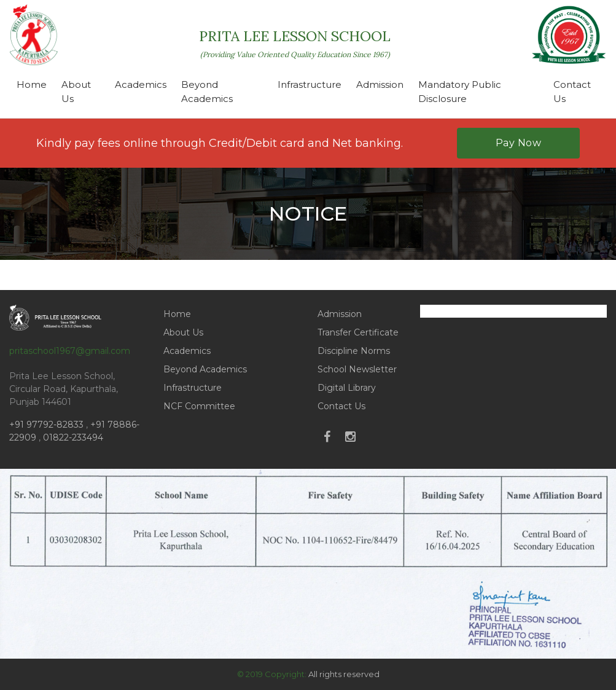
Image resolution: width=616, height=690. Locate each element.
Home (32, 84)
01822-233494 (73, 437)
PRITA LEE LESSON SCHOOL (295, 43)
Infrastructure (310, 84)
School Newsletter (357, 369)
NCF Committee (199, 406)
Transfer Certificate (358, 332)
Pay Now (519, 143)
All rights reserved (344, 674)
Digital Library (347, 388)
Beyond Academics (207, 92)
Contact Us (572, 92)
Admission (380, 84)
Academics (141, 84)
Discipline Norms (354, 351)
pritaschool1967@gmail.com (70, 351)
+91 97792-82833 (48, 425)
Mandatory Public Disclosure (460, 92)
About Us (76, 92)
